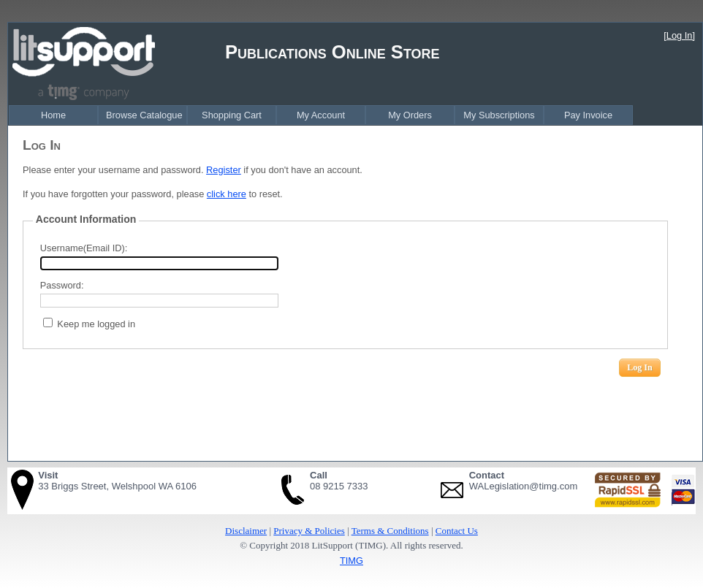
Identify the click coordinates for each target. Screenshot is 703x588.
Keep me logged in (96, 324)
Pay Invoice (588, 115)
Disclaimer (246, 531)
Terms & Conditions (390, 531)
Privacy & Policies (309, 531)
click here (227, 194)
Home (53, 115)
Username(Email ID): (84, 248)
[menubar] (321, 115)
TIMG (351, 561)
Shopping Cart (232, 115)
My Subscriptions (499, 115)
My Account (321, 115)
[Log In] (679, 35)
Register (224, 170)
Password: (62, 285)
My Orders (410, 115)
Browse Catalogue (144, 115)
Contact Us (457, 531)
